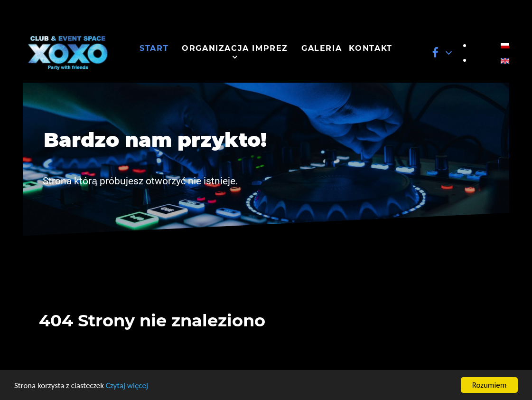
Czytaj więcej (127, 386)
